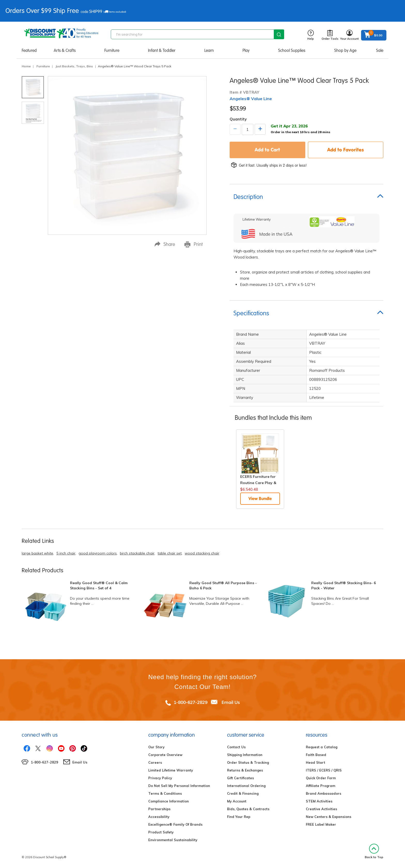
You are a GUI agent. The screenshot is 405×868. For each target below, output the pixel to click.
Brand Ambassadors (324, 793)
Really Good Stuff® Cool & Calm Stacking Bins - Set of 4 (99, 585)
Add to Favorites (346, 150)
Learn (209, 50)
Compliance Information (169, 801)
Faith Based (316, 755)
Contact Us (236, 747)
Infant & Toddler (162, 50)
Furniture (112, 50)
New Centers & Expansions (329, 817)
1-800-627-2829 (190, 702)
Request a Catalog (322, 747)
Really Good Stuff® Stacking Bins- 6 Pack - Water (344, 585)
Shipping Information (245, 755)
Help (311, 35)
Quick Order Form (321, 778)
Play (246, 50)
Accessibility (159, 817)
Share (165, 244)
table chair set (170, 553)
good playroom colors (98, 553)
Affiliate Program (321, 786)
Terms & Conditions (165, 793)
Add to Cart (267, 150)
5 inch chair (66, 553)
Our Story (156, 747)
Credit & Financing (243, 793)
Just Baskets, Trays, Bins (74, 66)
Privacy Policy (160, 778)
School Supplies (292, 50)
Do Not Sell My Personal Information (179, 786)
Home (26, 66)
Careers (155, 762)
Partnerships (159, 809)
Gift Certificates (240, 778)
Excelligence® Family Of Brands (175, 824)
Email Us (231, 702)
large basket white (37, 553)
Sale (380, 50)
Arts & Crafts (65, 50)
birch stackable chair (137, 553)
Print (194, 244)
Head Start (316, 762)
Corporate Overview (165, 755)
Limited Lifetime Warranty (171, 770)
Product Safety (161, 832)
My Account (237, 801)
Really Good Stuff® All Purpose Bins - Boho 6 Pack (223, 585)
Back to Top (374, 851)
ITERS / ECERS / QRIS (324, 770)
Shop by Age (345, 50)
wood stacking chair (202, 553)
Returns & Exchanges (245, 770)
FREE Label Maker (321, 824)
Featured (29, 50)
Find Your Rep (239, 817)
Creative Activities (321, 809)
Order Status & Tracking (248, 762)
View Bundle (260, 499)
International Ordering (246, 786)
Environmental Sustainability (173, 840)
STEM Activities (319, 801)
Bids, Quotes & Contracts (248, 809)
